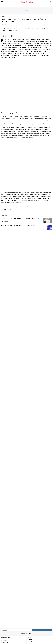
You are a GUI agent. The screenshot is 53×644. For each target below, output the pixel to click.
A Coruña (30, 639)
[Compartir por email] (6, 36)
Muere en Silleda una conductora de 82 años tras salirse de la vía (18, 225)
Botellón (10, 206)
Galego (30, 633)
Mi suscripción (5, 640)
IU (18, 206)
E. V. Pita (4, 25)
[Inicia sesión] (51, 2)
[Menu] (2, 2)
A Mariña (30, 642)
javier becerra (4, 222)
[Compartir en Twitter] (12, 36)
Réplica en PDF (5, 642)
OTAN (21, 206)
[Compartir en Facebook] (9, 36)
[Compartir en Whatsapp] (3, 36)
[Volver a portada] (26, 2)
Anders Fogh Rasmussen (28, 206)
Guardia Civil (15, 206)
